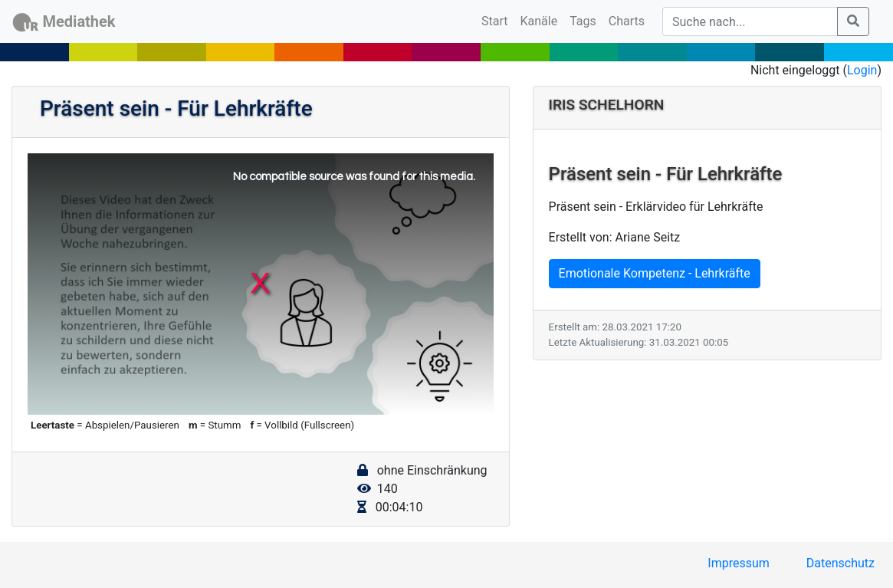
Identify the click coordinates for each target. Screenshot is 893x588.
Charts (627, 21)
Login (862, 70)
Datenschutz (840, 563)
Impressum (739, 563)
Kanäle (539, 21)
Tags (583, 21)
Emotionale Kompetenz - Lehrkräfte (655, 273)
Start (497, 20)
